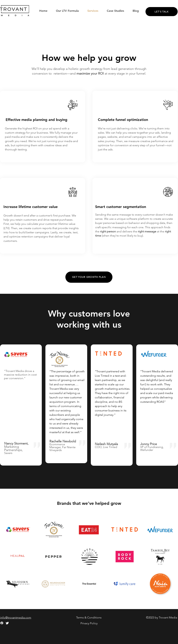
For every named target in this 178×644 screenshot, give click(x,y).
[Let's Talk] (162, 12)
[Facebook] (2, 623)
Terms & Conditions (89, 617)
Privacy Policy (89, 623)
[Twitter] (7, 623)
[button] (116, 11)
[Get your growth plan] (89, 277)
